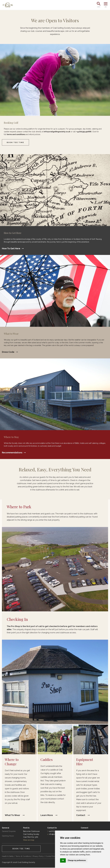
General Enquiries (9, 832)
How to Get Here (11, 249)
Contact (81, 816)
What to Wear (12, 816)
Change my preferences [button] (77, 860)
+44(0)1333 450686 (84, 132)
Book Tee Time (16, 142)
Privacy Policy (38, 857)
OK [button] (63, 860)
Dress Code (8, 352)
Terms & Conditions (23, 857)
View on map (29, 840)
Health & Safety (8, 857)
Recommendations (12, 453)
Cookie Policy (51, 857)
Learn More (47, 816)
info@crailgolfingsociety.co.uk (57, 132)
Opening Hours (8, 836)
